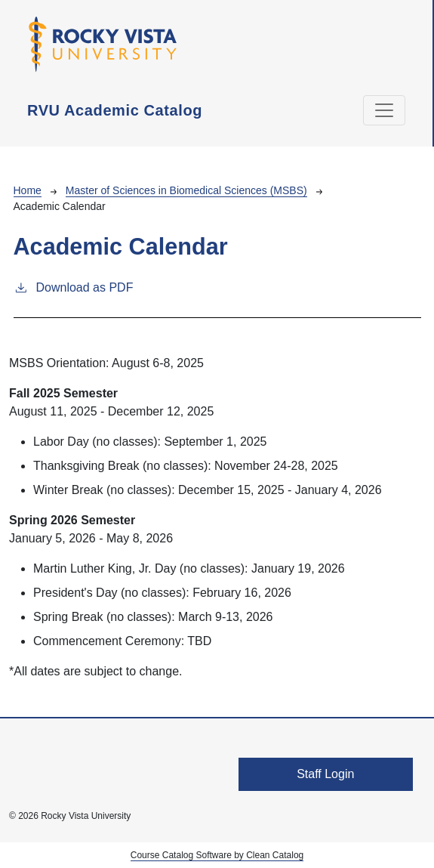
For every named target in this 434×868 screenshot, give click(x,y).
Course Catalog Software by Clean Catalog (217, 855)
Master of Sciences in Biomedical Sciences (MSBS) (186, 190)
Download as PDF (74, 286)
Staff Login (325, 774)
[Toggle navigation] (384, 110)
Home (28, 190)
